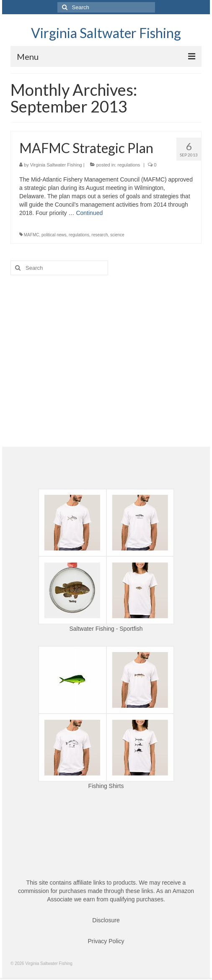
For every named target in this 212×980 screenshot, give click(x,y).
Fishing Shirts (106, 786)
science (117, 235)
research (100, 235)
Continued (89, 213)
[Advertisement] (106, 346)
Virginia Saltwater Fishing (106, 33)
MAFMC (32, 235)
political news (54, 235)
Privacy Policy (106, 941)
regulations (129, 165)
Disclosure (106, 920)
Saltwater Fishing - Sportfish (106, 629)
